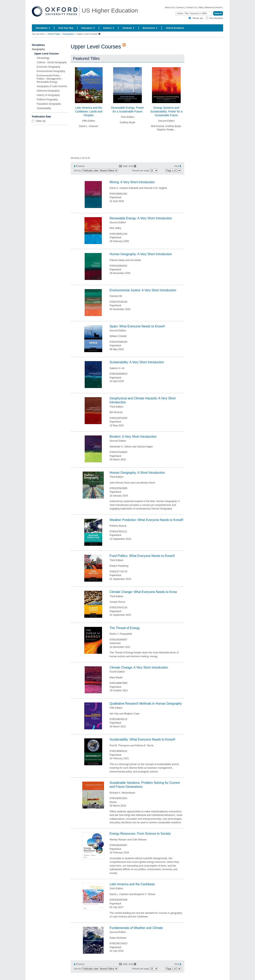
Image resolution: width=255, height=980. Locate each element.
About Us (170, 7)
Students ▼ (129, 28)
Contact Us (191, 7)
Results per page (141, 170)
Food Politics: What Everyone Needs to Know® (142, 556)
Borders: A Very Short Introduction (133, 437)
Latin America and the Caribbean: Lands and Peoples (89, 111)
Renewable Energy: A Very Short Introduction (141, 218)
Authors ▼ (109, 28)
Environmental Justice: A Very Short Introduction (143, 290)
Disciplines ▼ (43, 28)
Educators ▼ (88, 28)
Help (201, 7)
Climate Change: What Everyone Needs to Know (143, 592)
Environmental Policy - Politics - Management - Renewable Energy (50, 79)
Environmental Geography (51, 71)
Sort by (77, 170)
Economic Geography (48, 67)
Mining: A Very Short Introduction (132, 182)
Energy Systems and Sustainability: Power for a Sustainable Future (166, 111)
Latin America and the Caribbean (132, 884)
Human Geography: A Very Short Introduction (141, 254)
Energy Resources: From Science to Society (140, 834)
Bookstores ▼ (150, 28)
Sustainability (44, 108)
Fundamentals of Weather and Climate (136, 928)
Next (177, 166)
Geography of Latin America (52, 86)
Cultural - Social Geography (52, 62)
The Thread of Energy (125, 628)
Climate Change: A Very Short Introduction (139, 667)
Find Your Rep (66, 28)
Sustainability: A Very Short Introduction (137, 362)
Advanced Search (214, 7)
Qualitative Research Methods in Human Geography (146, 704)
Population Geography (49, 104)
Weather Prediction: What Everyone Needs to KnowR (146, 520)
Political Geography (47, 99)
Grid (131, 166)
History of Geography (48, 95)
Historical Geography (48, 91)
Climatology (43, 58)
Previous (80, 166)
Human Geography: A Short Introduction (137, 473)
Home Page (54, 34)
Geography (68, 34)
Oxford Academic (175, 28)
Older (39, 121)
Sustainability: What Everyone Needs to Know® (142, 739)
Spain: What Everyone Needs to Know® (137, 326)
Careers (180, 7)
